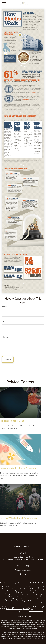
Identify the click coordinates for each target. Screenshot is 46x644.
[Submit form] (8, 359)
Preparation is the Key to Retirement (18, 468)
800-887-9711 (27, 546)
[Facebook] (21, 574)
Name (4, 306)
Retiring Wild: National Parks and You (19, 518)
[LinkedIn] (25, 574)
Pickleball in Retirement (12, 421)
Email (4, 322)
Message (6, 337)
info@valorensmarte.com (23, 570)
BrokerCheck (42, 583)
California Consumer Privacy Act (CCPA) (18, 609)
